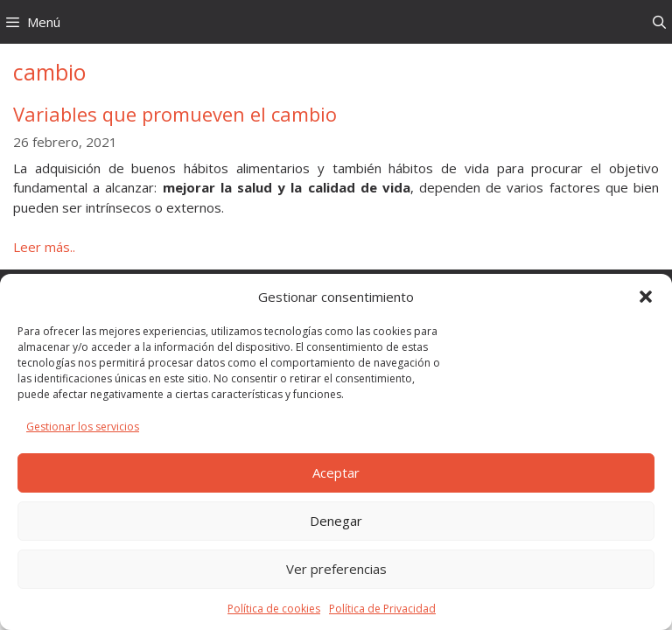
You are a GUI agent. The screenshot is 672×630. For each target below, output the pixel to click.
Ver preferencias (336, 569)
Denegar (336, 521)
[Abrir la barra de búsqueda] (659, 22)
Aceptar (336, 472)
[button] (646, 297)
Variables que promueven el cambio (175, 114)
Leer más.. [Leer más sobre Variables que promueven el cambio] (44, 247)
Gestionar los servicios (83, 427)
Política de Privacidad (382, 609)
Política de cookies (274, 609)
